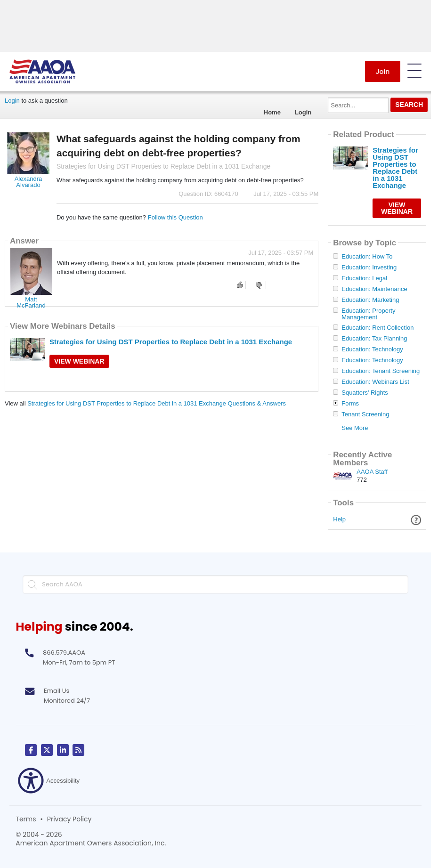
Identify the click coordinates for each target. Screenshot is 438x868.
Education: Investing (369, 268)
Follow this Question (175, 217)
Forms (350, 404)
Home (272, 112)
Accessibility (49, 781)
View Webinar (79, 361)
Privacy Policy (69, 819)
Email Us (57, 691)
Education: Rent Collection (377, 328)
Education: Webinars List (375, 382)
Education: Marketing (370, 300)
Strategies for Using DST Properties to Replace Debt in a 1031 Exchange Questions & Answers (157, 403)
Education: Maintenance (374, 289)
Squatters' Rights (365, 393)
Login (12, 101)
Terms (26, 819)
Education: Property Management (368, 314)
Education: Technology (372, 349)
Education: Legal (364, 278)
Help (339, 519)
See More (355, 428)
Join (383, 72)
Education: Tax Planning (374, 339)
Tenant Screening (365, 414)
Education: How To (367, 257)
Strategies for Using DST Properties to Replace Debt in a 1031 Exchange (171, 342)
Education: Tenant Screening (381, 371)
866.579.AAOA (64, 653)
